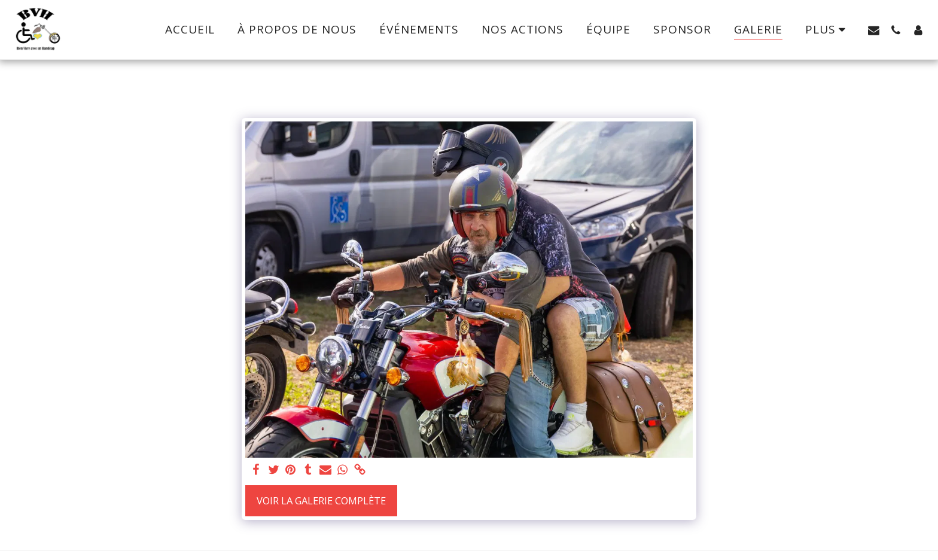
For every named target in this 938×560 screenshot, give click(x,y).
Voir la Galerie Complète (321, 500)
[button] (874, 30)
